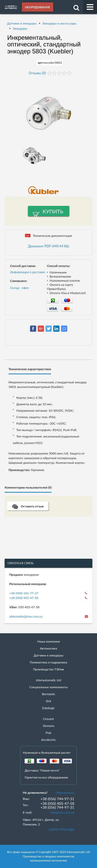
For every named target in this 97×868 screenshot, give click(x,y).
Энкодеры (20, 29)
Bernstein (48, 694)
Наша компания (48, 641)
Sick (48, 701)
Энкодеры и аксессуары (59, 23)
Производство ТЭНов (48, 669)
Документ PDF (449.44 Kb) (48, 246)
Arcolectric (48, 740)
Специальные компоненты (48, 687)
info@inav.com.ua (62, 812)
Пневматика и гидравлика (48, 662)
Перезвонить (65, 793)
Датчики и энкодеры (22, 23)
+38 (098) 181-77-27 (24, 593)
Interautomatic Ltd (48, 680)
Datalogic (49, 708)
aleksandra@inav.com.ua (26, 616)
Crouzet (49, 719)
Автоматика (49, 648)
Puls (49, 733)
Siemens (49, 726)
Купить (53, 211)
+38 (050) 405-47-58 (24, 598)
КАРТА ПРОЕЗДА (62, 829)
